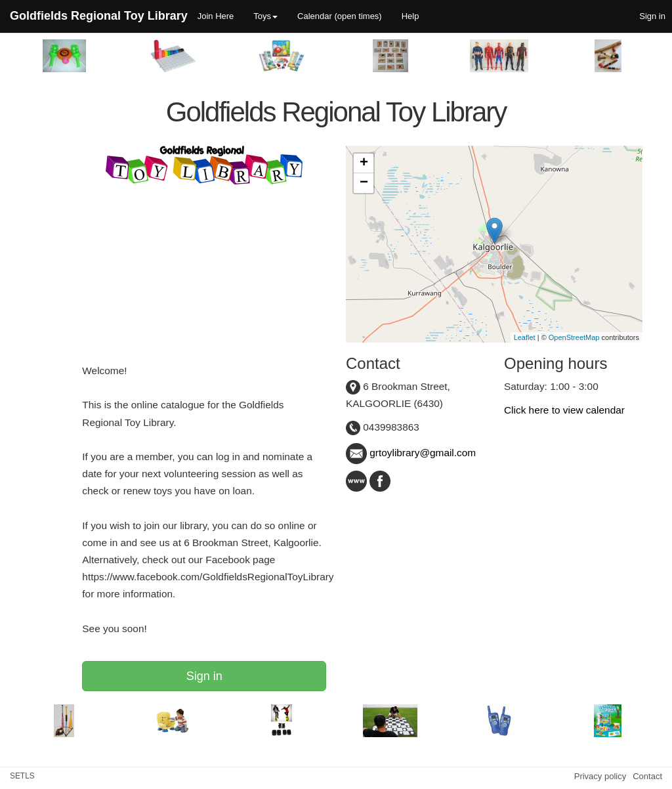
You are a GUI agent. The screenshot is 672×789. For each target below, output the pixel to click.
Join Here (216, 16)
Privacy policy (600, 776)
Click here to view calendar (564, 410)
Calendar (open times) (340, 16)
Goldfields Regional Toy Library (99, 16)
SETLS (22, 776)
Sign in (204, 676)
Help (410, 16)
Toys (265, 16)
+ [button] (364, 163)
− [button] (364, 183)
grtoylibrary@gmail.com (411, 453)
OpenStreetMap (574, 337)
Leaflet (525, 337)
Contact (647, 776)
